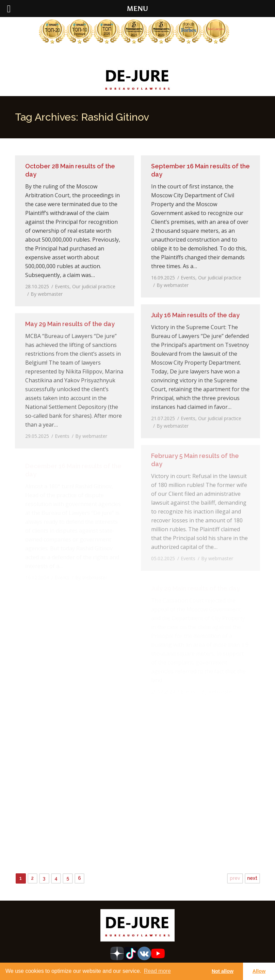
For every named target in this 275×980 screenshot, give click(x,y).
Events (62, 286)
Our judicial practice (94, 286)
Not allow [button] (223, 971)
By (47, 294)
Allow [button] (259, 971)
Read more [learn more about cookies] (157, 971)
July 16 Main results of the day (195, 315)
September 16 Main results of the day (200, 170)
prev (235, 878)
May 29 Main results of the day (70, 324)
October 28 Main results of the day (70, 170)
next (252, 878)
